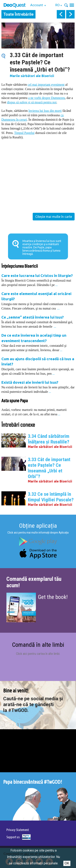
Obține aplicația (38, 526)
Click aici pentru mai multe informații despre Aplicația (38, 533)
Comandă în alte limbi (38, 645)
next (70, 14)
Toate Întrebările (18, 14)
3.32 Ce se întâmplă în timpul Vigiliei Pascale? (51, 497)
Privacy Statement (18, 830)
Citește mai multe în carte (54, 217)
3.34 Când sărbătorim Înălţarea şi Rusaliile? (49, 439)
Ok (67, 863)
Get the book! (53, 597)
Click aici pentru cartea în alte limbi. (38, 654)
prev (61, 14)
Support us (13, 837)
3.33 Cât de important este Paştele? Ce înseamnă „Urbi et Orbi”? (49, 468)
